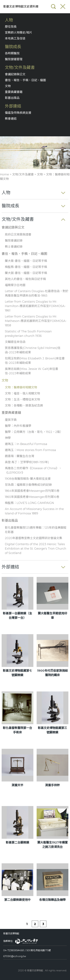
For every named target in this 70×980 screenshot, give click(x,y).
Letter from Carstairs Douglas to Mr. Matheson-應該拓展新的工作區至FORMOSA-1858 (36, 321)
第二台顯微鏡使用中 (17, 900)
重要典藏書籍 (14, 92)
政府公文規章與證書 (18, 235)
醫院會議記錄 (14, 241)
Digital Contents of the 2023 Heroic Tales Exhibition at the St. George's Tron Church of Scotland (36, 549)
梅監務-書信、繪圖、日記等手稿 (26, 267)
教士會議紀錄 (14, 247)
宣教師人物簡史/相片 (19, 33)
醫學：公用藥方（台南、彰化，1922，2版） (34, 432)
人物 (9, 20)
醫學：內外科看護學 (18, 426)
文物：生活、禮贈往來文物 (22, 399)
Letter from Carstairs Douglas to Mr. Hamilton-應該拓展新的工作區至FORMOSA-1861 (35, 306)
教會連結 (11, 119)
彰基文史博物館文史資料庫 (21, 7)
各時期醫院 (12, 53)
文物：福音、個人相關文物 (22, 393)
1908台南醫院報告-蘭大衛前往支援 (28, 479)
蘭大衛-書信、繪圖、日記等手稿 (26, 261)
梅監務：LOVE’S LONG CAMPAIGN (29, 503)
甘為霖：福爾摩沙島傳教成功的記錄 (28, 485)
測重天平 (17, 785)
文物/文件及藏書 (20, 68)
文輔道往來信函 (15, 342)
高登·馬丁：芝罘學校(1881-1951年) (27, 462)
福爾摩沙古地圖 (15, 285)
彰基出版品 (12, 98)
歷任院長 (11, 27)
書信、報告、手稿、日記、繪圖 (25, 80)
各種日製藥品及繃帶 (52, 900)
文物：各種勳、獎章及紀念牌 (24, 406)
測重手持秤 (52, 785)
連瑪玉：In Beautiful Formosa (26, 444)
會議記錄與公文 (15, 74)
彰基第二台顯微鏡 (17, 843)
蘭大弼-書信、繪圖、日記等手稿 (26, 273)
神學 (8, 438)
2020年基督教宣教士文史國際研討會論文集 (34, 538)
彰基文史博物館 (11, 934)
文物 (8, 86)
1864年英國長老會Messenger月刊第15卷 (32, 491)
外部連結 (13, 106)
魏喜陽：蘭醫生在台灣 (20, 456)
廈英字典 (11, 420)
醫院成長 (13, 47)
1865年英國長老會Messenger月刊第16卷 (32, 497)
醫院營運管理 (14, 59)
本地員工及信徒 (15, 38)
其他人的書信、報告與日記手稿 (25, 279)
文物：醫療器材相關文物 (21, 387)
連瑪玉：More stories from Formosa (30, 450)
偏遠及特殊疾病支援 (18, 113)
